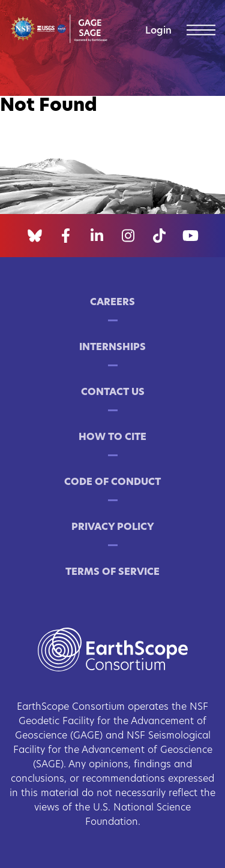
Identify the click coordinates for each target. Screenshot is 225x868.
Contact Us (113, 393)
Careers (112, 303)
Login (158, 31)
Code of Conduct (112, 483)
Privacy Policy (113, 528)
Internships (112, 348)
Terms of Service (112, 572)
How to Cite (112, 438)
